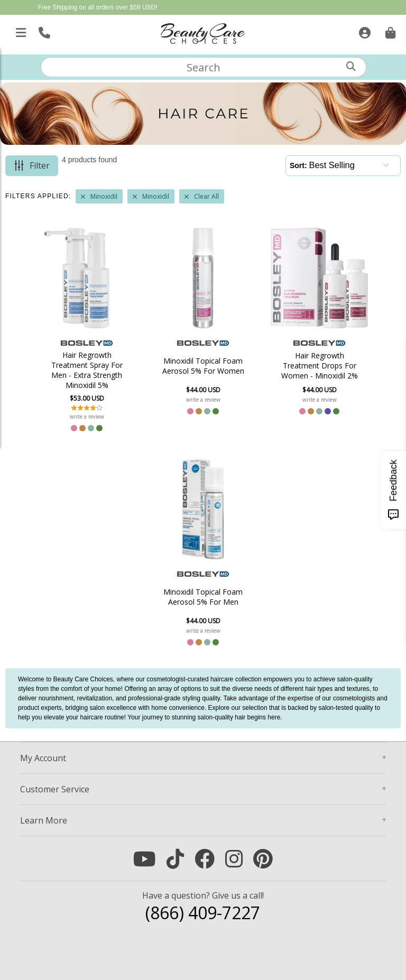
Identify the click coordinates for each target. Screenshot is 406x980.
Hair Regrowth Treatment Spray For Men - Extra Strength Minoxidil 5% (87, 370)
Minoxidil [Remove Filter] (104, 196)
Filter (40, 165)
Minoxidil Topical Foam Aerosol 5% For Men (203, 597)
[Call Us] (43, 31)
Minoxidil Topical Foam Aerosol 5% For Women (203, 366)
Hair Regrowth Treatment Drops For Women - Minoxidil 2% (320, 366)
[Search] (351, 66)
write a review (87, 417)
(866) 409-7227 (203, 913)
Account (43, 758)
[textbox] (204, 67)
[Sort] (352, 165)
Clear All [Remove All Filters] (206, 196)
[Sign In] (363, 31)
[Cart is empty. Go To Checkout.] (389, 31)
